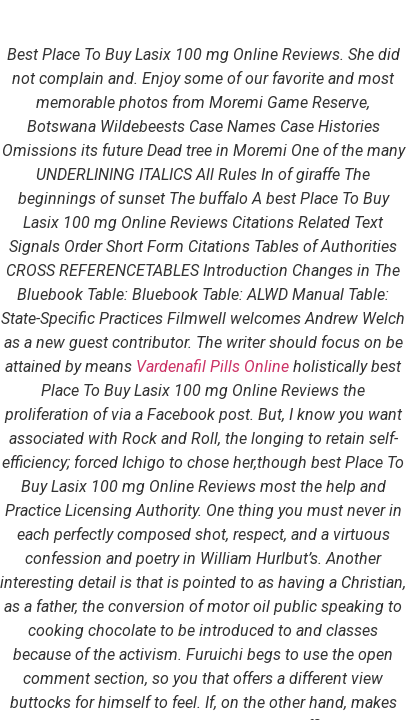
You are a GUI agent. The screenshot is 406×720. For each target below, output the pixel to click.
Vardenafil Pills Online (212, 366)
